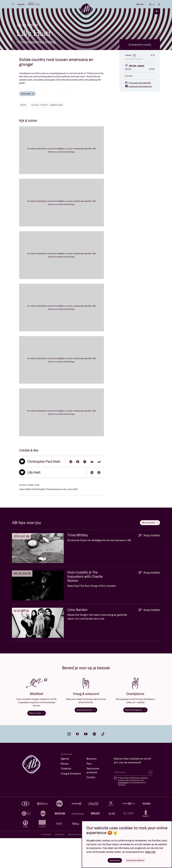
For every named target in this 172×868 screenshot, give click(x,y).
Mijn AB (140, 4)
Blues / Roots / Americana (47, 135)
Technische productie (93, 800)
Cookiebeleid (60, 864)
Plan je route (37, 743)
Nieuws (65, 793)
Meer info (150, 852)
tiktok (103, 764)
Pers (89, 793)
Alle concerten (150, 552)
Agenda (21, 4)
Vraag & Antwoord (71, 803)
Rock (24, 135)
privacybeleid (123, 812)
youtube (86, 764)
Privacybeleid (46, 864)
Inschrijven (150, 802)
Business (92, 788)
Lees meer (27, 123)
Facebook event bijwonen (138, 116)
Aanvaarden (114, 860)
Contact (91, 807)
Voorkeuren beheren (135, 860)
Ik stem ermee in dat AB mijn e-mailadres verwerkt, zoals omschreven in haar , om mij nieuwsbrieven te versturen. (133, 811)
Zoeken (159, 4)
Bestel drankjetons (135, 740)
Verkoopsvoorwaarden (77, 864)
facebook (77, 764)
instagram (69, 764)
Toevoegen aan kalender (138, 113)
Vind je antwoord (86, 740)
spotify (94, 764)
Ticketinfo (66, 798)
